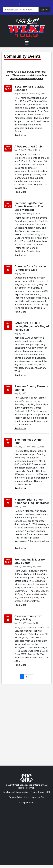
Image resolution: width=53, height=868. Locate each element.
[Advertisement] (26, 832)
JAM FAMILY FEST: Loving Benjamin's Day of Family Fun (32, 326)
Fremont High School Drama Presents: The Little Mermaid (29, 206)
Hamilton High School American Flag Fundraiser (32, 501)
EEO (48, 792)
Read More (20, 135)
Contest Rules (16, 797)
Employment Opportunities (16, 792)
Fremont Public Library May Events (30, 561)
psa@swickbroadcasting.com (26, 78)
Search (44, 10)
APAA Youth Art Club (28, 147)
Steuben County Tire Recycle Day (28, 618)
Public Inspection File (34, 797)
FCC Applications (27, 802)
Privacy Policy (37, 792)
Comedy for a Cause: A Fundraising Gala (30, 268)
